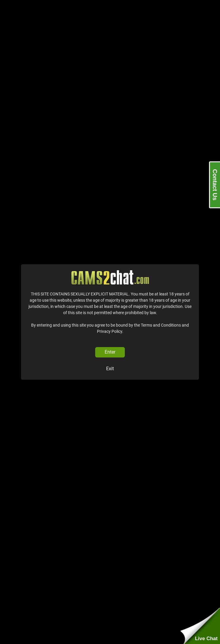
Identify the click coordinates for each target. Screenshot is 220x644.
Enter (110, 352)
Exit (110, 369)
